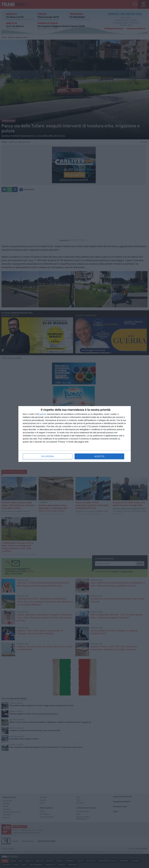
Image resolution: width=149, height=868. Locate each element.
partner (43, 414)
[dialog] (75, 434)
